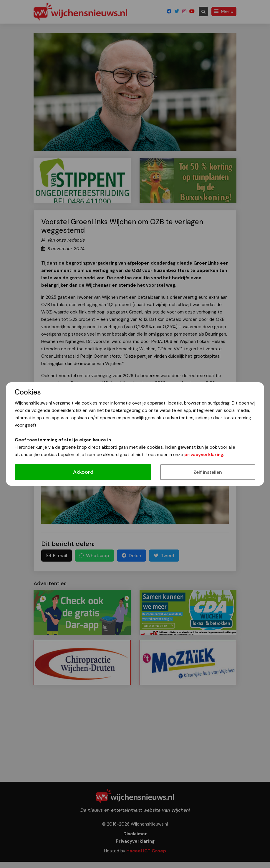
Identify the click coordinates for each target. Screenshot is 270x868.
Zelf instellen (208, 472)
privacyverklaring (204, 455)
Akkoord (83, 472)
